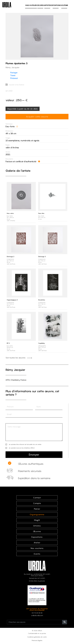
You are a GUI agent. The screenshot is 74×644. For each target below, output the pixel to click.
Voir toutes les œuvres (19, 358)
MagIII (37, 520)
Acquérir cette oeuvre (37, 117)
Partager (14, 73)
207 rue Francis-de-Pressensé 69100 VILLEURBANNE (37, 609)
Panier (37, 509)
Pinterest (14, 78)
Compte (37, 503)
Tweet (13, 75)
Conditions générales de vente (37, 637)
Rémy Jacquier (15, 370)
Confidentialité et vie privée (37, 633)
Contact (37, 498)
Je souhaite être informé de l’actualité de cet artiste (25, 444)
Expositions (56, 5)
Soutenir (64, 5)
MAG (28, 5)
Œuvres (40, 5)
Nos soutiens (37, 548)
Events (37, 554)
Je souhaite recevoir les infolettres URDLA (22, 448)
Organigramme (37, 514)
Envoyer (34, 455)
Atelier (34, 5)
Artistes (47, 5)
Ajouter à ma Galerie (15, 85)
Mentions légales (37, 640)
